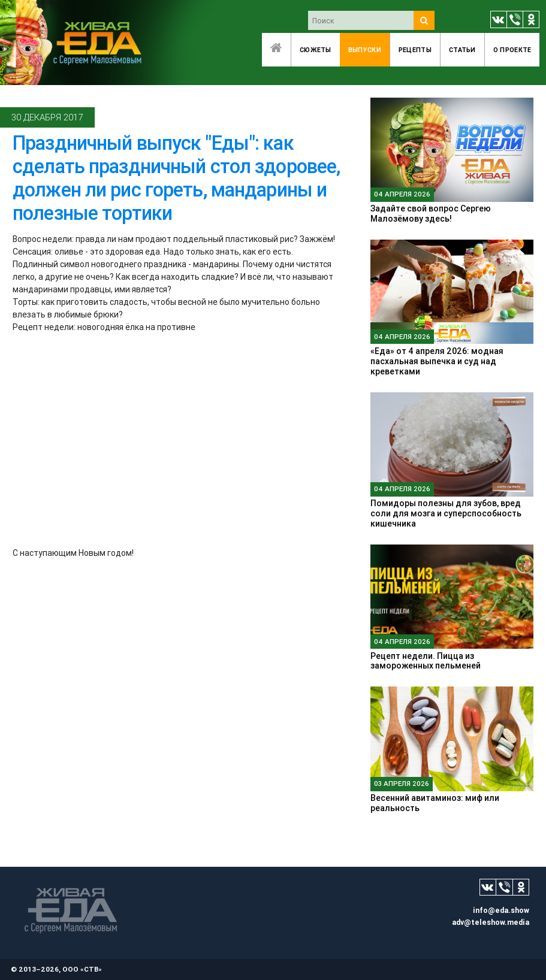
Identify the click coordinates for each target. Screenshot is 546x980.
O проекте (512, 50)
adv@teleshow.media (491, 922)
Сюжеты (316, 50)
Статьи (462, 50)
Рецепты (415, 50)
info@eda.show (501, 910)
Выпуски (365, 50)
